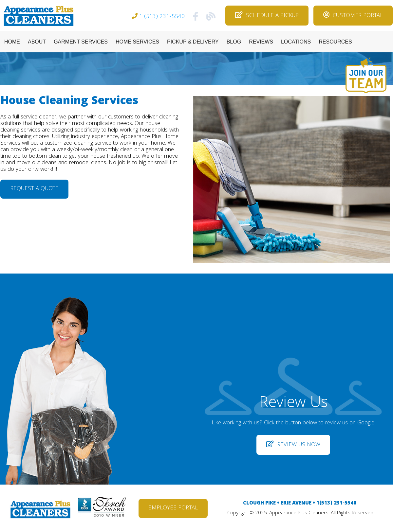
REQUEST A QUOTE (34, 189)
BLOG (234, 42)
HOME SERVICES (137, 42)
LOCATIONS (296, 42)
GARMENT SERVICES (81, 42)
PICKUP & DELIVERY (193, 42)
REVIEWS (261, 42)
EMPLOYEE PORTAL (173, 508)
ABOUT (37, 42)
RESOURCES (335, 42)
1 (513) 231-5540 (162, 17)
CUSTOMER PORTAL (353, 16)
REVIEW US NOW (293, 445)
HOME (12, 42)
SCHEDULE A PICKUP (267, 16)
